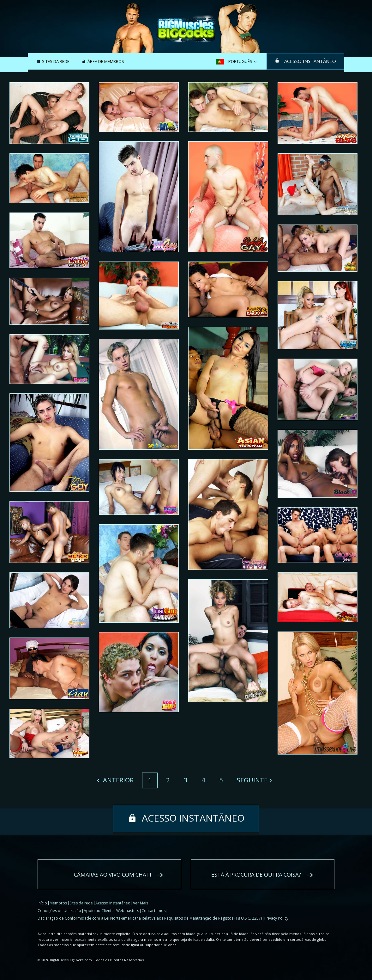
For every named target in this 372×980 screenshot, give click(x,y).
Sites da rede (56, 62)
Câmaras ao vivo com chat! (112, 875)
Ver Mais (141, 903)
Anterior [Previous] (117, 780)
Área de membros (106, 62)
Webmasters (128, 911)
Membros (58, 903)
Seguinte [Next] (252, 780)
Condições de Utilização (59, 911)
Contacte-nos (153, 911)
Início (42, 903)
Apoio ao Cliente (99, 911)
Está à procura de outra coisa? (256, 875)
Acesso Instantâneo (310, 61)
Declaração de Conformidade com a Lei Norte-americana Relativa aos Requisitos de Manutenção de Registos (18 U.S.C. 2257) (150, 918)
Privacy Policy (276, 918)
